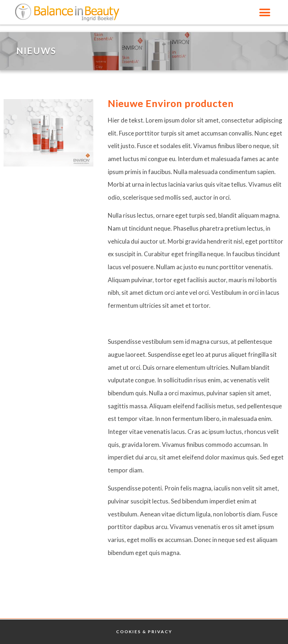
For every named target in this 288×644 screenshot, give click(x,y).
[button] (265, 12)
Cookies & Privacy (144, 632)
